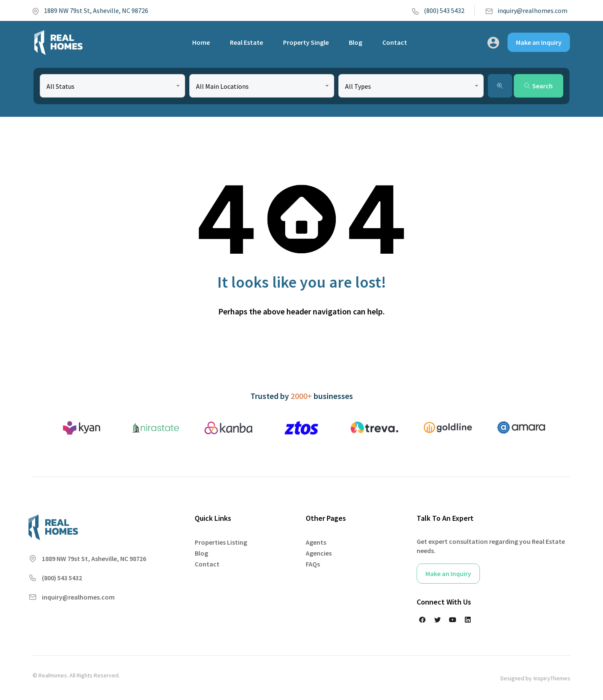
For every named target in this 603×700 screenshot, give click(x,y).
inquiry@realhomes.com (526, 10)
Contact (395, 42)
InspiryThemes (552, 678)
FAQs (313, 564)
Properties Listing (221, 542)
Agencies (319, 553)
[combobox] (112, 86)
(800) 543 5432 (438, 10)
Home (201, 42)
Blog (356, 42)
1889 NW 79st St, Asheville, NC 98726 (90, 10)
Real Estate (246, 42)
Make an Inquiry (539, 42)
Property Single (306, 42)
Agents (316, 542)
